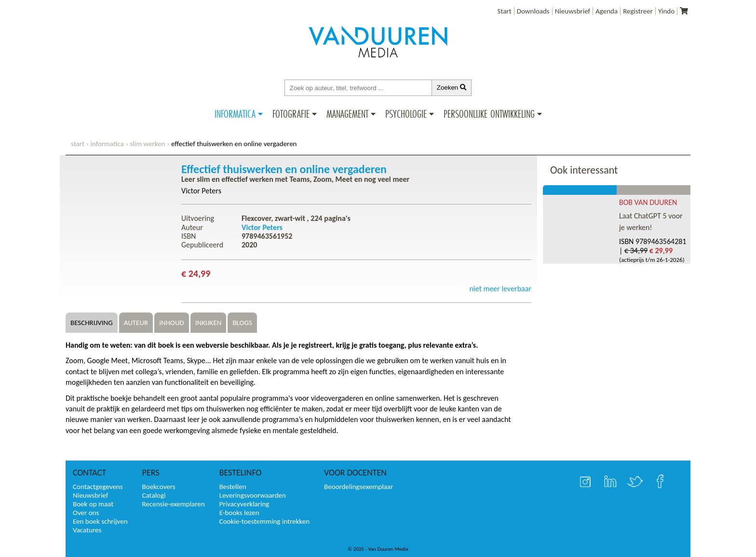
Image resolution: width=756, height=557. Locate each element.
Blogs (242, 323)
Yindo (666, 11)
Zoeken (452, 88)
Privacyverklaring (244, 504)
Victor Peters (201, 191)
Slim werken (147, 144)
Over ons (86, 513)
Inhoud (172, 323)
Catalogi (154, 495)
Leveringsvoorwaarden (253, 495)
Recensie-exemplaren (174, 504)
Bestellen (233, 487)
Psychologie (406, 114)
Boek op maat (93, 504)
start (78, 144)
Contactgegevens (98, 487)
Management (347, 114)
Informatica (235, 114)
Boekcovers (159, 487)
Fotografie (291, 114)
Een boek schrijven (100, 521)
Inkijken (209, 323)
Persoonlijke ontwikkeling (489, 114)
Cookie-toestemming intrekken (264, 521)
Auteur (136, 323)
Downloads (533, 11)
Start (505, 11)
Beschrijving (92, 323)
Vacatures (87, 530)
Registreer (638, 11)
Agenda (607, 11)
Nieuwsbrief (573, 11)
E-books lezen (239, 513)
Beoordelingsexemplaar (358, 487)
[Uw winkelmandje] (684, 11)
